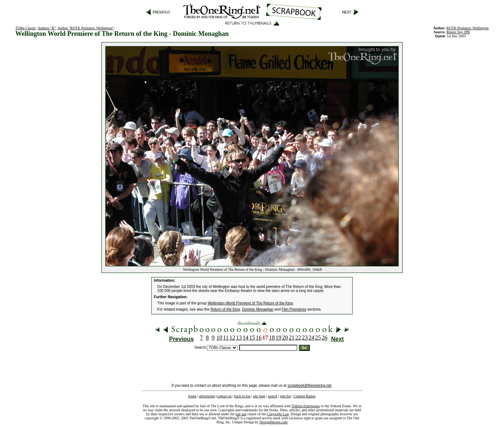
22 (298, 338)
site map (259, 396)
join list (285, 396)
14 (245, 338)
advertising (207, 396)
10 (219, 338)
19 (278, 338)
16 (259, 338)
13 (239, 338)
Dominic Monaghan (258, 309)
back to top (242, 396)
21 (292, 338)
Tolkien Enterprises (306, 406)
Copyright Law (278, 414)
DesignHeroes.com (274, 422)
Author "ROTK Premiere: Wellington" (86, 28)
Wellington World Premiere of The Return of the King (250, 303)
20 (285, 338)
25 (318, 338)
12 (232, 338)
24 (311, 338)
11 (226, 338)
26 (324, 338)
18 (272, 338)
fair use (241, 414)
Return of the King (225, 309)
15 (252, 338)
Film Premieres (294, 309)
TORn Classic (26, 28)
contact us (224, 396)
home (192, 396)
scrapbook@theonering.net (309, 385)
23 (305, 338)
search (272, 396)
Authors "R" (47, 28)
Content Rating (304, 396)
